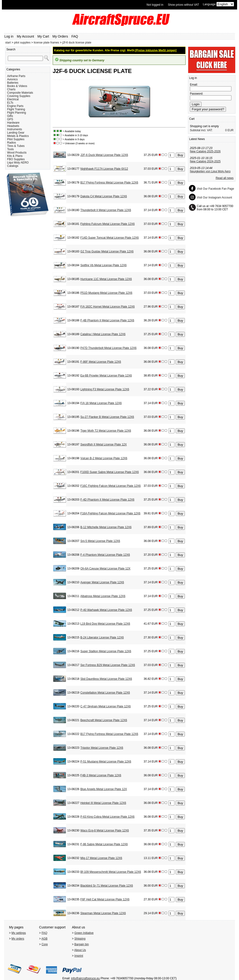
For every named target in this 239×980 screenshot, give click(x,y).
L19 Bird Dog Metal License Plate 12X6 (105, 624)
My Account (25, 36)
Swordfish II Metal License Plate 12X (104, 444)
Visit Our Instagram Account (214, 198)
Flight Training (16, 109)
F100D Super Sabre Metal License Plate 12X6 (110, 472)
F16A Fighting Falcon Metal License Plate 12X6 (110, 513)
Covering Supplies (19, 96)
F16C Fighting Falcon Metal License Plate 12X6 (111, 486)
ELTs (10, 103)
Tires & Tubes (16, 146)
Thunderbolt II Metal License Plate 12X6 (106, 210)
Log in (9, 36)
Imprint (79, 956)
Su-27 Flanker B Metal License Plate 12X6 (107, 417)
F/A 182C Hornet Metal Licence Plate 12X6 (108, 307)
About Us (80, 950)
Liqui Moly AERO (18, 163)
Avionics (12, 79)
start (8, 43)
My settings (19, 933)
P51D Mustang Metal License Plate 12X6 (106, 293)
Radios (12, 143)
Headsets (13, 126)
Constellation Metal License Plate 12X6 (105, 693)
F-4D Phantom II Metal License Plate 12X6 (107, 500)
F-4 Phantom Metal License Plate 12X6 (105, 555)
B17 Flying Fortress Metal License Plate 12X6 (109, 183)
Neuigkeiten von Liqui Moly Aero (210, 171)
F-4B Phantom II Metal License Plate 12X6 (107, 320)
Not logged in (155, 5)
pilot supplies (22, 43)
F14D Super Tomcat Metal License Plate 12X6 (110, 238)
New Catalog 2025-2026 (205, 151)
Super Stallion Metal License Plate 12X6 (106, 651)
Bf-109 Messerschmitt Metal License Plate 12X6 (111, 872)
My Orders (60, 36)
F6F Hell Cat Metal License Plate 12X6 (105, 899)
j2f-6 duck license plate (77, 43)
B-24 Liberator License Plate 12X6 (102, 637)
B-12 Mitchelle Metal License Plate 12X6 (106, 527)
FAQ (75, 36)
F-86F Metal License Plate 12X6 (101, 362)
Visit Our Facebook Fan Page (215, 189)
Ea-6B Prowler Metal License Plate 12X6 (106, 376)
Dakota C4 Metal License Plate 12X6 (104, 196)
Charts (11, 89)
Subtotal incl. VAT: (201, 130)
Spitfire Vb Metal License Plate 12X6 (104, 265)
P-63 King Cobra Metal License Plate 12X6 (108, 817)
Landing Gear (16, 133)
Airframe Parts (16, 76)
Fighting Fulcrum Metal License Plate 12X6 (108, 224)
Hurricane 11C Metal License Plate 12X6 (106, 279)
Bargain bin (82, 944)
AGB (45, 939)
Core (45, 944)
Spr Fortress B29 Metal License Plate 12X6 (108, 665)
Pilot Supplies (16, 139)
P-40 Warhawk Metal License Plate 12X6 (106, 610)
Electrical (13, 99)
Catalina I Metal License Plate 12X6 (103, 334)
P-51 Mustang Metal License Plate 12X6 (106, 762)
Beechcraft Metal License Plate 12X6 (104, 720)
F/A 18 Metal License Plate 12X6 (101, 403)
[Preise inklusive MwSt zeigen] (156, 50)
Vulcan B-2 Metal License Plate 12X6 (104, 458)
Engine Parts (15, 106)
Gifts (10, 116)
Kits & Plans (15, 156)
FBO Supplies (16, 159)
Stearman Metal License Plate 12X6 (103, 913)
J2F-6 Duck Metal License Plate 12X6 (104, 155)
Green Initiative (84, 933)
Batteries (13, 83)
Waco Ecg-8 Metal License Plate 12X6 (105, 830)
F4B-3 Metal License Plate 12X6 (101, 775)
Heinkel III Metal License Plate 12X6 (103, 803)
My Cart (43, 36)
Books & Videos (17, 86)
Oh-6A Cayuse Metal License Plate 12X (105, 569)
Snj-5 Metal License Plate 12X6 (100, 541)
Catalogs (13, 166)
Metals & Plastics (18, 136)
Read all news (225, 178)
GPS (10, 119)
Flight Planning (16, 113)
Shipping (80, 939)
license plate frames (46, 43)
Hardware (13, 123)
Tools (10, 149)
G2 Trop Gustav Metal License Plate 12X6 (107, 251)
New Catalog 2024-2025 (205, 161)
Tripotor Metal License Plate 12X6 (102, 748)
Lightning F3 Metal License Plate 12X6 (105, 389)
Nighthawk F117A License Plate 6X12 (104, 169)
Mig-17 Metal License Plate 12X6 (101, 858)
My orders (18, 939)
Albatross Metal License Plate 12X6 (103, 596)
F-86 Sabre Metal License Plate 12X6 (104, 844)
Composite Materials (20, 93)
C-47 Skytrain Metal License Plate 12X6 (106, 706)
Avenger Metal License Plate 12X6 (102, 582)
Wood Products (17, 153)
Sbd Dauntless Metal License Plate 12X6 (106, 679)
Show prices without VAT (183, 5)
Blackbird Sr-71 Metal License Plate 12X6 (107, 886)
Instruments (15, 129)
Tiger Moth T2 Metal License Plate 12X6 (106, 431)
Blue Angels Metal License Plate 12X (104, 789)
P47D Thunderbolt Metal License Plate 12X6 (109, 348)
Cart (192, 119)
